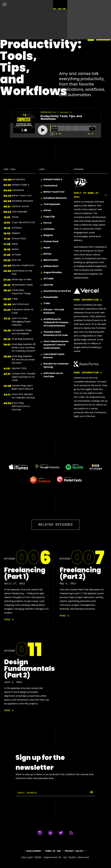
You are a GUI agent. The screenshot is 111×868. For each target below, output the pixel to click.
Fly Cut (48, 223)
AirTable (48, 279)
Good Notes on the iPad (57, 291)
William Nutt (51, 266)
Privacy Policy (74, 851)
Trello (47, 303)
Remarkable (51, 297)
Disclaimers (34, 851)
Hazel (47, 248)
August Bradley (53, 273)
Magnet (48, 235)
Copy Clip (49, 217)
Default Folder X (53, 180)
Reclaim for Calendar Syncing (56, 365)
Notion (47, 254)
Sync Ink (48, 285)
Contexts (49, 229)
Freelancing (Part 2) (80, 573)
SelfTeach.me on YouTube (53, 375)
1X (52, 134)
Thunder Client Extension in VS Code (56, 334)
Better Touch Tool (54, 192)
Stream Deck (51, 242)
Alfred (47, 211)
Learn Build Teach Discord (54, 356)
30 (58, 134)
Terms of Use (53, 851)
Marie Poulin (51, 260)
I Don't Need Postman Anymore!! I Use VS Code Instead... (56, 345)
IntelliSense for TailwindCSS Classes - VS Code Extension (57, 322)
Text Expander (52, 204)
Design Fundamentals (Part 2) (30, 669)
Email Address (28, 793)
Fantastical (50, 186)
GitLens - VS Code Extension (54, 311)
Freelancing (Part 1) (25, 573)
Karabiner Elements (55, 198)
